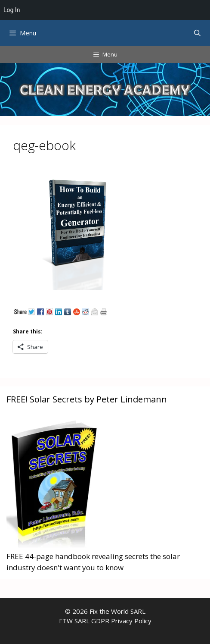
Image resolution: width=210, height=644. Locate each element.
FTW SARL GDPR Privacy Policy (105, 621)
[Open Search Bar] (197, 33)
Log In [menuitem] (12, 10)
